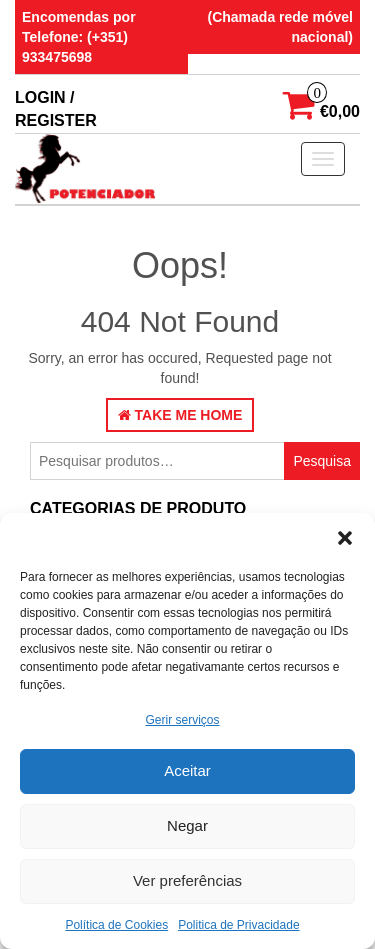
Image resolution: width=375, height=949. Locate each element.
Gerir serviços (182, 720)
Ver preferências (187, 880)
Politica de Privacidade (238, 925)
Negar (187, 825)
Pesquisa (322, 461)
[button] (345, 538)
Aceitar (187, 770)
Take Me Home (180, 415)
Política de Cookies (116, 925)
